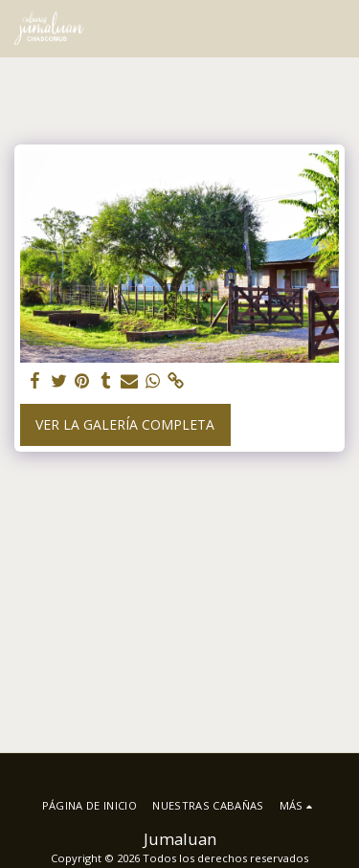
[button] (333, 29)
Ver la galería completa (125, 424)
